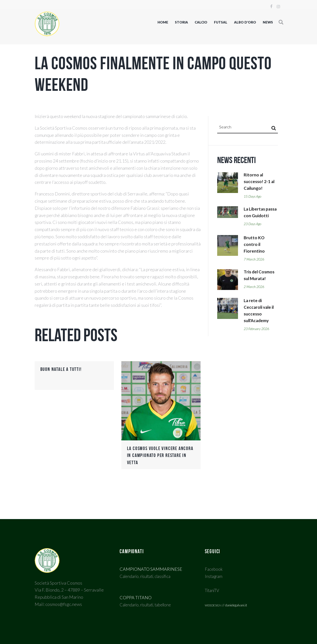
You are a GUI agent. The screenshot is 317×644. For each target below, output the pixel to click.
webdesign (213, 605)
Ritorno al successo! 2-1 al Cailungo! (260, 183)
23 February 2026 (258, 339)
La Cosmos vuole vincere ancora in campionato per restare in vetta (155, 455)
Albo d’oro (245, 22)
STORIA (181, 22)
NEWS (268, 22)
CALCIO (201, 22)
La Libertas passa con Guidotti (255, 218)
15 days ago (254, 198)
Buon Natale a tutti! (63, 369)
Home (163, 22)
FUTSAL (221, 22)
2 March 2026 (255, 296)
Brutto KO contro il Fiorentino (254, 253)
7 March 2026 (255, 268)
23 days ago (254, 233)
